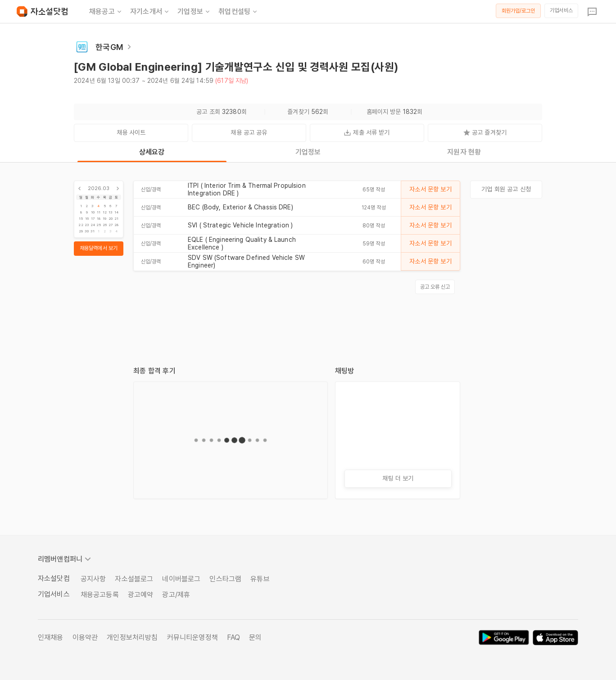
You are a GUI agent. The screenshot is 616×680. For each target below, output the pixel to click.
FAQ (233, 637)
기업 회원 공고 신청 (506, 189)
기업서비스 (561, 10)
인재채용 (51, 637)
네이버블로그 (181, 579)
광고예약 (141, 595)
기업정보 (194, 12)
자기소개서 (150, 12)
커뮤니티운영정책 (192, 637)
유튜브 (260, 579)
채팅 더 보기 (398, 478)
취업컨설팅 (238, 12)
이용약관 (85, 637)
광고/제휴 (176, 595)
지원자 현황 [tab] (464, 152)
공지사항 (93, 579)
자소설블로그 (134, 579)
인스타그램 (225, 579)
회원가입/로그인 (519, 11)
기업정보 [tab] (308, 152)
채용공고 (106, 12)
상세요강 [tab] (152, 152)
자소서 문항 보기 (430, 189)
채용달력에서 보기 (99, 248)
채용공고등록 (100, 595)
